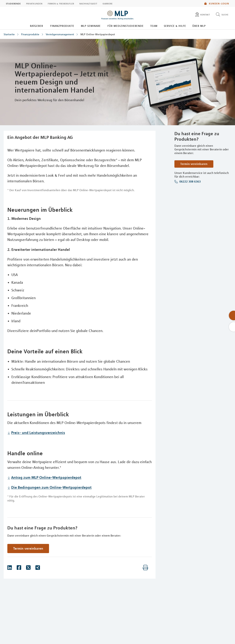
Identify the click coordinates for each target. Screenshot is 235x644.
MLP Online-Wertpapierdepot (98, 34)
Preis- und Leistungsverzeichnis (38, 433)
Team (154, 26)
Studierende (13, 3)
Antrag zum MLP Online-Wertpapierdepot (46, 477)
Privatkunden (34, 3)
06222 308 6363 (190, 182)
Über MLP (199, 26)
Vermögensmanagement (60, 34)
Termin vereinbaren (194, 164)
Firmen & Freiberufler (61, 3)
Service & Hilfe (175, 26)
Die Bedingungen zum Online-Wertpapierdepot (51, 487)
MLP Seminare (91, 26)
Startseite (9, 34)
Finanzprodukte (62, 26)
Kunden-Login (217, 3)
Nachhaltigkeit (88, 3)
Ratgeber (36, 26)
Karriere (108, 3)
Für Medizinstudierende (125, 26)
